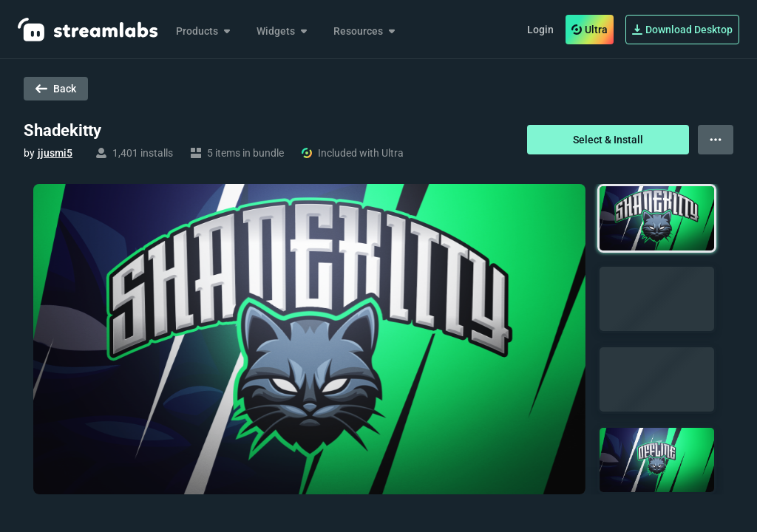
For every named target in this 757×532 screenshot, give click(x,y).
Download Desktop (682, 30)
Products (204, 31)
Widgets (283, 31)
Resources (366, 31)
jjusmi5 (55, 153)
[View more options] (716, 140)
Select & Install (608, 140)
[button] (657, 218)
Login (540, 30)
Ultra (590, 30)
